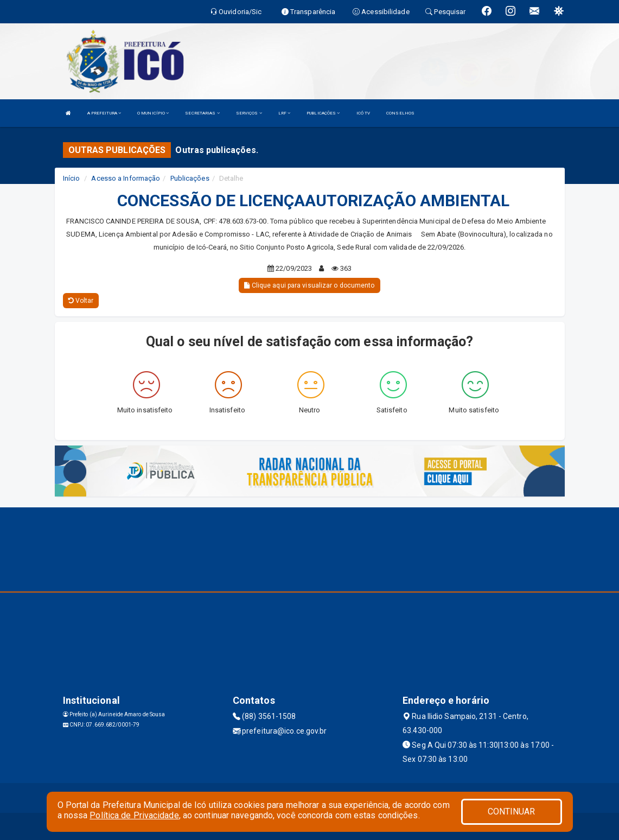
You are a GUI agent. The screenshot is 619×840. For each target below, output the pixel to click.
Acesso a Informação (126, 178)
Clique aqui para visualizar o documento (309, 285)
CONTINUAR (512, 812)
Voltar (81, 301)
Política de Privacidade (134, 815)
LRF (285, 113)
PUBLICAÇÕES (323, 113)
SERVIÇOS (249, 113)
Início (72, 178)
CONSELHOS (400, 113)
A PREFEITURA (104, 113)
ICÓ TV (363, 113)
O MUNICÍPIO (153, 113)
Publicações (190, 178)
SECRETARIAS (202, 113)
